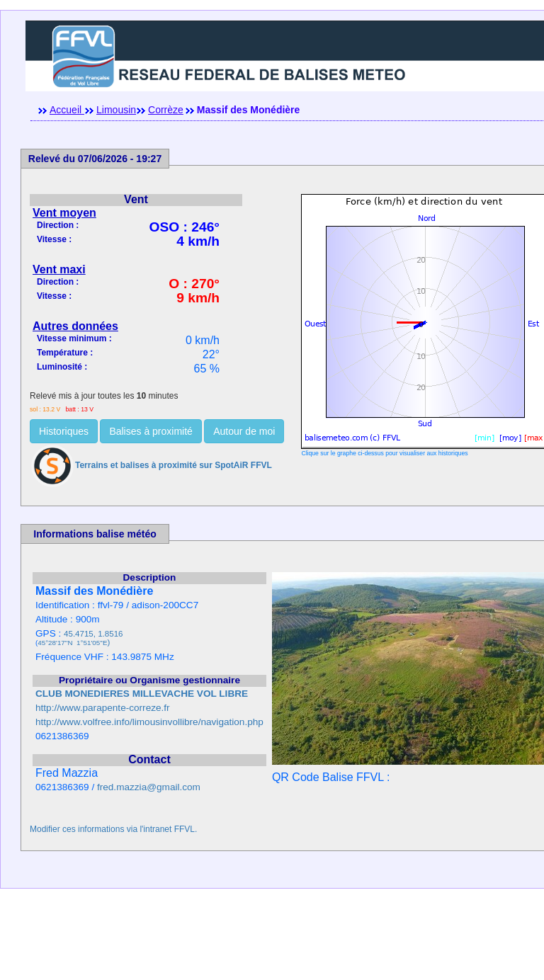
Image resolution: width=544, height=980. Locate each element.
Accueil (67, 110)
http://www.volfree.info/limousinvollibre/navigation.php (149, 722)
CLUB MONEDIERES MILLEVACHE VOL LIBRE (142, 694)
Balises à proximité (151, 431)
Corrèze (166, 110)
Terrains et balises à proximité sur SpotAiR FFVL (151, 465)
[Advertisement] (272, 948)
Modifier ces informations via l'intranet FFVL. (113, 829)
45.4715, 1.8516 (93, 634)
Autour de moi (244, 431)
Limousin (116, 110)
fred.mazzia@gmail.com (149, 787)
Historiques (64, 431)
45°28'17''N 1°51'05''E (72, 643)
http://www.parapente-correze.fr (103, 708)
